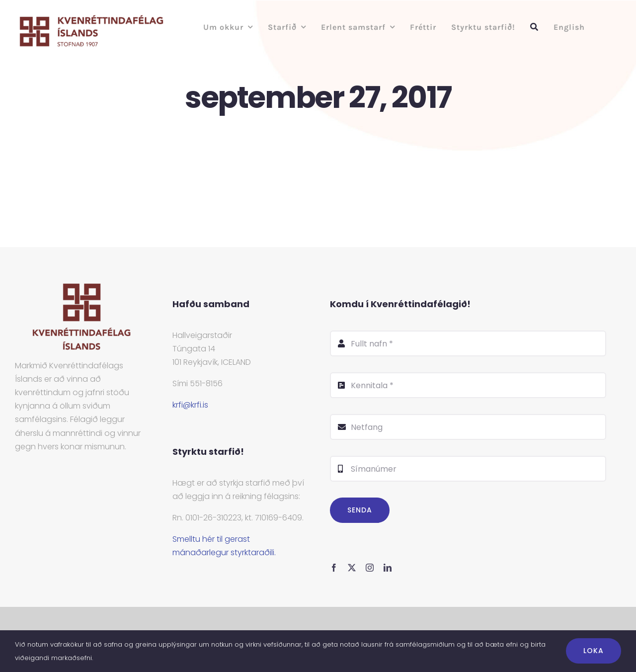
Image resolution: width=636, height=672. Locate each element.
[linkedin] (388, 568)
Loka (594, 651)
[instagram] (370, 568)
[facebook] (334, 568)
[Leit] (534, 27)
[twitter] (352, 568)
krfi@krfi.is (190, 405)
